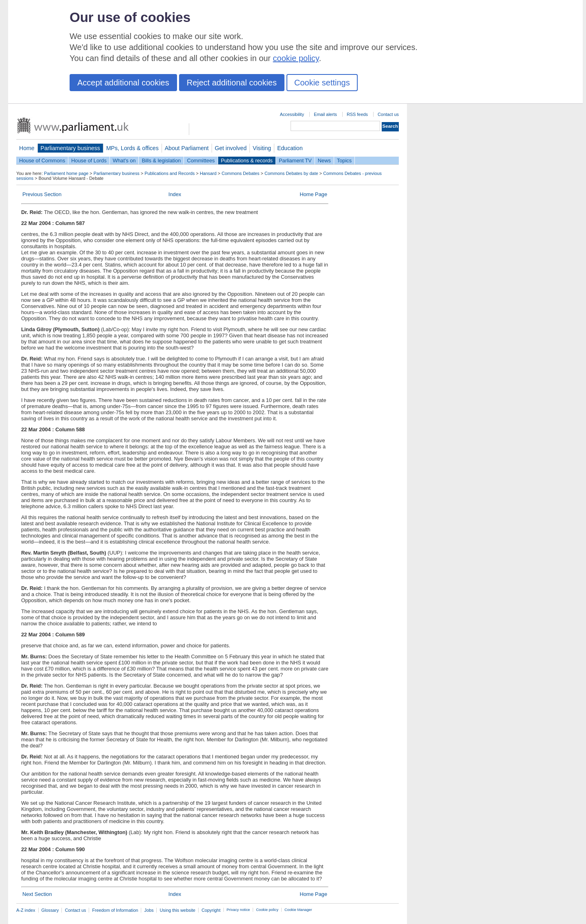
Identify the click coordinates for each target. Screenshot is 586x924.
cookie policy (296, 58)
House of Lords (89, 161)
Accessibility (292, 114)
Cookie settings (322, 83)
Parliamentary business (70, 148)
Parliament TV (295, 161)
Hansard (208, 173)
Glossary (50, 910)
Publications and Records (169, 173)
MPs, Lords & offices (132, 148)
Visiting (262, 148)
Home (27, 148)
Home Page (313, 194)
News (324, 161)
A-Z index (26, 910)
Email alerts (325, 114)
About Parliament (187, 148)
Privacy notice (238, 910)
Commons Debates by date (291, 173)
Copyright (211, 910)
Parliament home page (66, 173)
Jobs (149, 910)
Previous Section (42, 194)
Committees (201, 161)
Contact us (388, 114)
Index (175, 194)
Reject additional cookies (232, 83)
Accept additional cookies (123, 83)
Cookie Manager (298, 910)
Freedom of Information (115, 910)
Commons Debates (240, 173)
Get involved (231, 148)
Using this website (177, 910)
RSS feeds (357, 114)
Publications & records (247, 161)
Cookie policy (267, 910)
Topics (344, 161)
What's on (124, 161)
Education (290, 148)
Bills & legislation (161, 161)
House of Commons (42, 161)
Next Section (37, 894)
